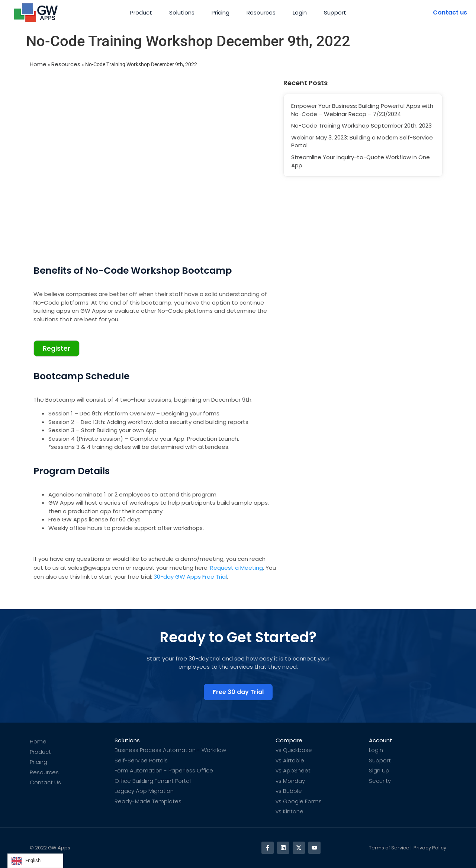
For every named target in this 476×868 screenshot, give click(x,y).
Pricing (221, 12)
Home (38, 64)
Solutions (182, 12)
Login (300, 12)
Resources (261, 12)
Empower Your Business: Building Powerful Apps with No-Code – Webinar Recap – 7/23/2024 (362, 110)
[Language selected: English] (35, 861)
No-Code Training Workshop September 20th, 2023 (361, 126)
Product (141, 12)
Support (335, 12)
